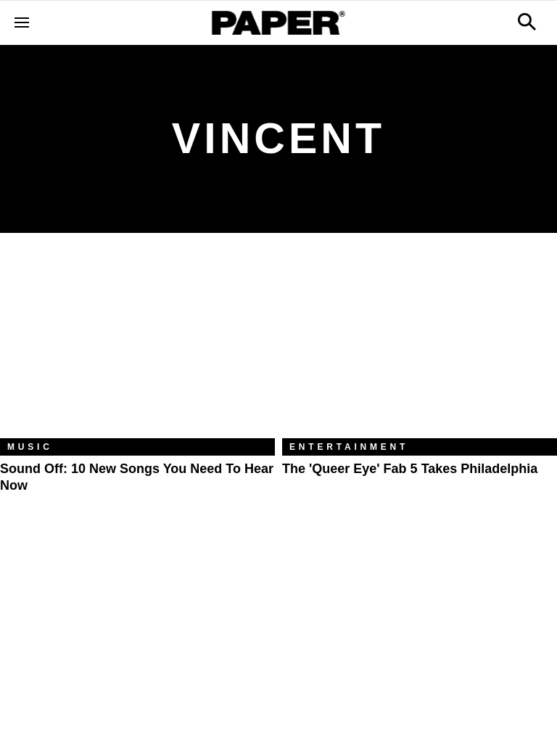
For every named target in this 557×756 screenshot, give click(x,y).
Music (30, 447)
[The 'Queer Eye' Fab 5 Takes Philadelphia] (420, 346)
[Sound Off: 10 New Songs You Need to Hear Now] (137, 346)
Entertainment (349, 447)
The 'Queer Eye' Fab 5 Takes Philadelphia (410, 469)
